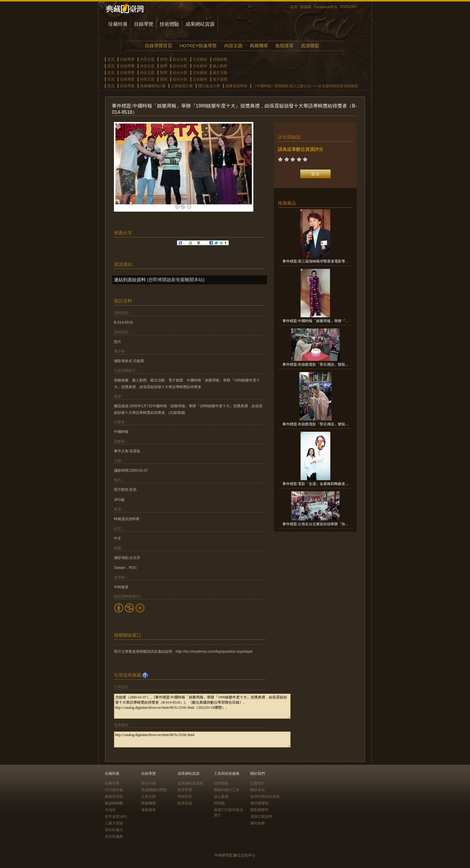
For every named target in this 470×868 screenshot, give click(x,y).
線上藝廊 (221, 797)
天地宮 (110, 810)
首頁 (294, 7)
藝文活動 (220, 73)
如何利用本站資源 (265, 797)
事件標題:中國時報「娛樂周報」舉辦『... (315, 321)
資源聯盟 (310, 46)
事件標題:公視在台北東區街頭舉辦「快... (315, 524)
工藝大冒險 (114, 823)
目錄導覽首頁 (158, 46)
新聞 (164, 59)
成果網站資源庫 (190, 783)
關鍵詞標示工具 (227, 790)
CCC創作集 (114, 790)
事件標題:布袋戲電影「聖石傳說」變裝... (315, 365)
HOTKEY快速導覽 (198, 46)
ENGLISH (348, 7)
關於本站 (258, 790)
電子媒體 (220, 79)
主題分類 (148, 797)
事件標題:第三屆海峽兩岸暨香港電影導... (315, 261)
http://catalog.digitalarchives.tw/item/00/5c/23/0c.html (202, 739)
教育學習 (185, 790)
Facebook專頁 (326, 7)
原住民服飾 (114, 837)
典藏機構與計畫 (153, 86)
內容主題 (233, 46)
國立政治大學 (209, 86)
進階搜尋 (284, 46)
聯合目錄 (148, 783)
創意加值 (185, 803)
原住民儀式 (114, 830)
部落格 (306, 7)
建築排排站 (114, 797)
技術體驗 (169, 24)
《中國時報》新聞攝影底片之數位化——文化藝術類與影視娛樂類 (305, 86)
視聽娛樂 (220, 59)
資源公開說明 (261, 817)
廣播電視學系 (236, 86)
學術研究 (185, 797)
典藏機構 (259, 46)
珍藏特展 (118, 24)
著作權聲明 (259, 803)
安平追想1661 (116, 817)
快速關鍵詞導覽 (154, 790)
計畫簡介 (258, 783)
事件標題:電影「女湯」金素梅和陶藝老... (315, 484)
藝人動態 (220, 66)
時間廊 (219, 803)
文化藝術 (200, 59)
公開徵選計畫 (182, 86)
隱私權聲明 (259, 810)
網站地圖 (258, 823)
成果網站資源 (200, 24)
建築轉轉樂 (114, 803)
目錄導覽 (144, 24)
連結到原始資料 (130, 280)
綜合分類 (180, 59)
